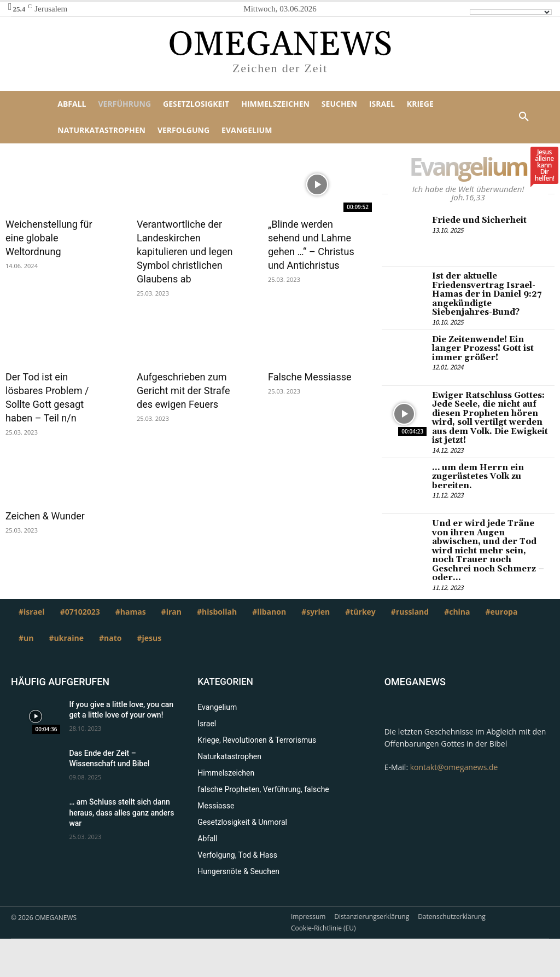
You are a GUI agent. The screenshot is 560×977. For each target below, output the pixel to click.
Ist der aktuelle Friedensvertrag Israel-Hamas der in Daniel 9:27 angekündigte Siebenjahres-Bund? (489, 293)
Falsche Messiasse (310, 377)
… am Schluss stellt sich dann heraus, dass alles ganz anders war (121, 793)
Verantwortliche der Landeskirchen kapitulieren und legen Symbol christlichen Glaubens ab (185, 252)
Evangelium (474, 169)
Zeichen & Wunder (45, 516)
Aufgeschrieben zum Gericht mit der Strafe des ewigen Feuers (183, 391)
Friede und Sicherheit (476, 220)
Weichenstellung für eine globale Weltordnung (49, 238)
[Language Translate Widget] (511, 12)
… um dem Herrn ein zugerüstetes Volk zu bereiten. (475, 469)
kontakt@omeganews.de (454, 748)
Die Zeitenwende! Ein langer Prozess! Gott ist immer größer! (490, 345)
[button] (524, 117)
